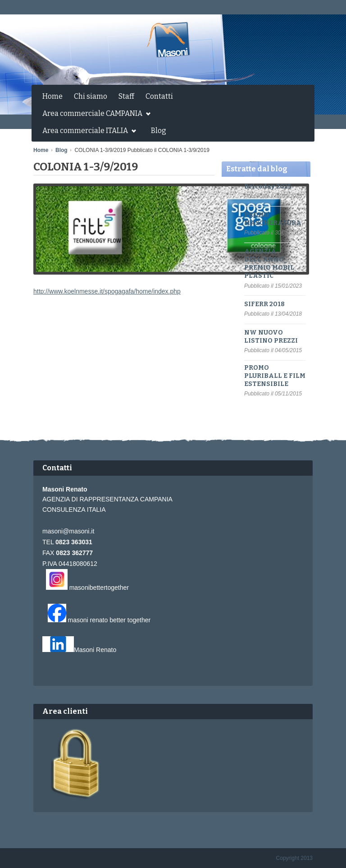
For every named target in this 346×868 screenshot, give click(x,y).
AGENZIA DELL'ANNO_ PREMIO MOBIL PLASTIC (269, 264)
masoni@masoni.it (68, 531)
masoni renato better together (109, 620)
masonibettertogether (99, 588)
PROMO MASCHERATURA (273, 219)
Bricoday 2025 (268, 186)
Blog (159, 131)
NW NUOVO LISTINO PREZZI (271, 337)
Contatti (159, 96)
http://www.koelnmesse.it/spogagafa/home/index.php (107, 291)
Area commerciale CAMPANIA (94, 115)
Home (52, 96)
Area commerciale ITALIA (87, 132)
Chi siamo (91, 96)
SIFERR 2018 (264, 304)
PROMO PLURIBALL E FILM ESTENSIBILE (275, 376)
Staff (126, 96)
